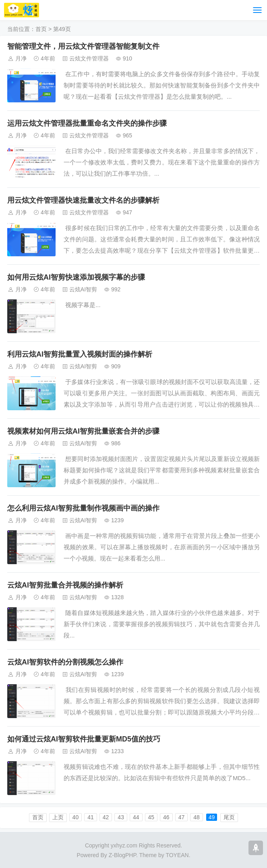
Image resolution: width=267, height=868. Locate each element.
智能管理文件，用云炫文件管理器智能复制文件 (83, 46)
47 (182, 817)
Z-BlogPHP (122, 855)
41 (91, 817)
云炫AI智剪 (83, 289)
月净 (21, 58)
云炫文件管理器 (89, 58)
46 (166, 817)
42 (106, 817)
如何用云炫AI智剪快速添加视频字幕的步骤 (76, 277)
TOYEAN (177, 855)
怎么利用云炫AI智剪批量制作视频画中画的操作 (83, 508)
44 (136, 817)
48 (197, 817)
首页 (41, 29)
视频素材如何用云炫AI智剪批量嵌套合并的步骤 (83, 431)
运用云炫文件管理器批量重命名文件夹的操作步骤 (87, 123)
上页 (58, 817)
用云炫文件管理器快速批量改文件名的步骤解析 (83, 200)
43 (121, 817)
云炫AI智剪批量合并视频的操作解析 (65, 585)
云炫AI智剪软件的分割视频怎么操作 (65, 662)
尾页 (229, 817)
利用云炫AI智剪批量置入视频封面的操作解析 (80, 354)
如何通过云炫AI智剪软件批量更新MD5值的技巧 (84, 739)
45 (151, 817)
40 (76, 817)
